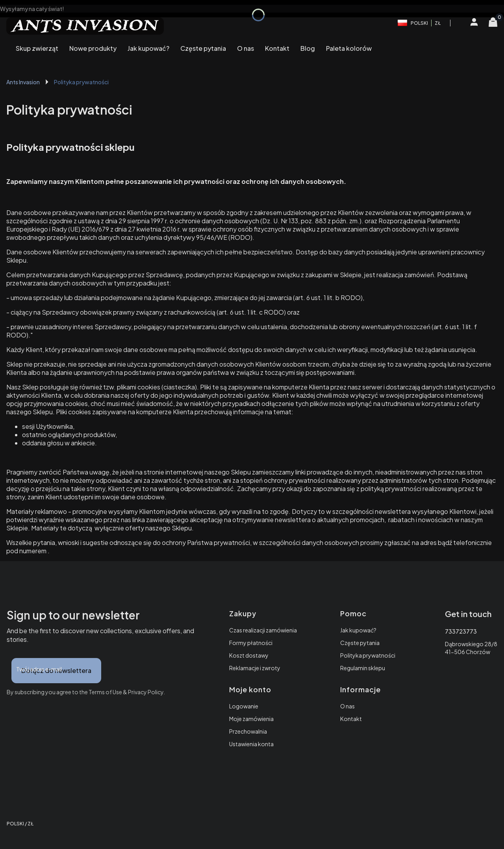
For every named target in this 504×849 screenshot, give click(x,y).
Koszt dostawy (249, 655)
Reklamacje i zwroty (255, 668)
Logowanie (244, 706)
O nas (347, 706)
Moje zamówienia (251, 719)
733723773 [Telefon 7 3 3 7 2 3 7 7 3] (461, 631)
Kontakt (351, 719)
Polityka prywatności (368, 655)
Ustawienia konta (251, 744)
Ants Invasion (23, 82)
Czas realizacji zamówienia (263, 630)
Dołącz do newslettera (56, 670)
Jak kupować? (358, 630)
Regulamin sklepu (363, 668)
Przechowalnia (248, 731)
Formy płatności (251, 643)
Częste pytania (360, 643)
